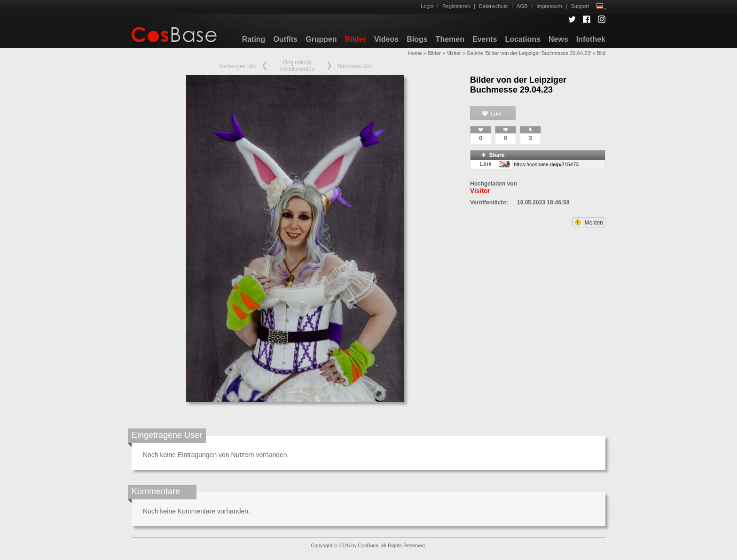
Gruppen (321, 39)
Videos (386, 39)
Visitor (454, 53)
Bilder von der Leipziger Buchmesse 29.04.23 (518, 85)
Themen (450, 39)
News (558, 39)
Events (485, 39)
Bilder (356, 39)
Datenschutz (493, 6)
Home (415, 53)
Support (580, 6)
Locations (523, 39)
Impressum (549, 6)
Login (427, 6)
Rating (254, 39)
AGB (522, 6)
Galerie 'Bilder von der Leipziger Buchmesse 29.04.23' (529, 53)
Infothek (591, 39)
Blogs (417, 39)
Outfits (285, 39)
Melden (589, 223)
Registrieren (456, 6)
